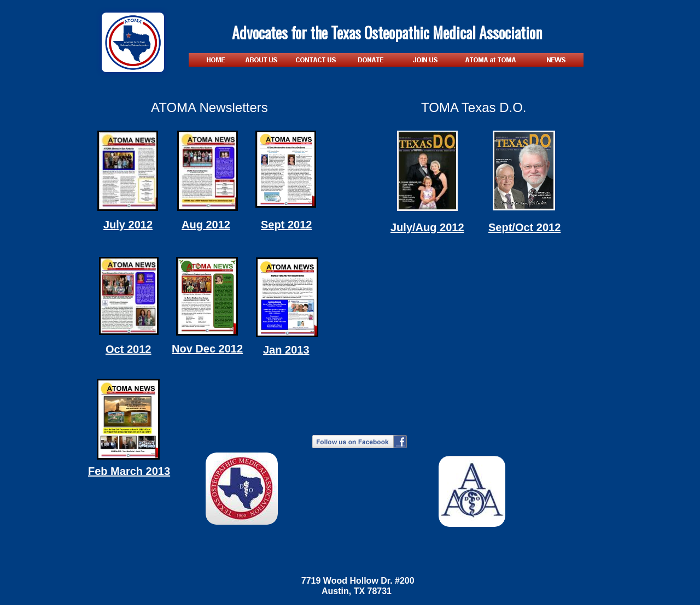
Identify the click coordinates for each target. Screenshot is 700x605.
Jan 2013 (286, 350)
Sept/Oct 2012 (524, 227)
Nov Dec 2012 (207, 349)
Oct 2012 (128, 349)
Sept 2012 (286, 225)
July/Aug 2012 (427, 227)
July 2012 (128, 225)
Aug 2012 (206, 225)
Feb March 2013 (129, 471)
